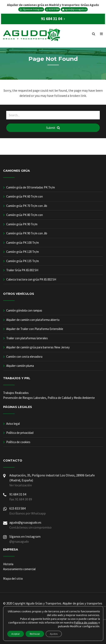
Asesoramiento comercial (19, 569)
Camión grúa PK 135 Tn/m (23, 261)
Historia (8, 564)
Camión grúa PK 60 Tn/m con (25, 196)
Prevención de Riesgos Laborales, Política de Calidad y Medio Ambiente (49, 398)
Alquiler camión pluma (20, 366)
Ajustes (54, 634)
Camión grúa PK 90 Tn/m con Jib (27, 233)
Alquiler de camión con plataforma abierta (33, 320)
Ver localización (21, 485)
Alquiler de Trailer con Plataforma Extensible (35, 329)
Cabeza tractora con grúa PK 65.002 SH (31, 279)
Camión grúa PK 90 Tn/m (22, 224)
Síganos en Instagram (31, 9)
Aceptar (16, 634)
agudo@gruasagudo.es (74, 9)
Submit (53, 128)
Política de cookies (18, 442)
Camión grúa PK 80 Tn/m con (25, 215)
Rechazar (35, 634)
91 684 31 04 (18, 494)
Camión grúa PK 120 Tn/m (23, 252)
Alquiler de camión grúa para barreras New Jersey (38, 347)
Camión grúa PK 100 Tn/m (23, 243)
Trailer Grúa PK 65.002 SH (22, 270)
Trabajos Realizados (16, 393)
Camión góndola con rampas (24, 310)
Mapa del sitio (13, 578)
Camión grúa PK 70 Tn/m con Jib (27, 206)
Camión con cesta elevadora (24, 357)
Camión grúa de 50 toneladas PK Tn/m (31, 187)
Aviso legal (13, 424)
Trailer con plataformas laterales (27, 338)
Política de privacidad (20, 433)
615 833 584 (53, 9)
